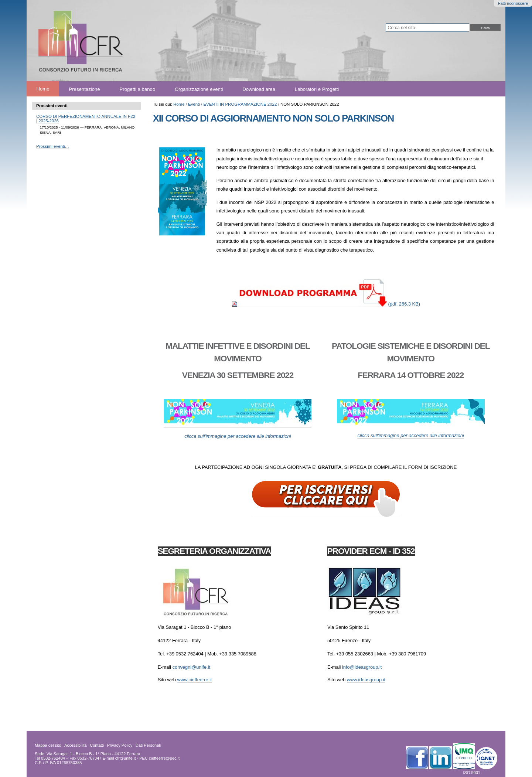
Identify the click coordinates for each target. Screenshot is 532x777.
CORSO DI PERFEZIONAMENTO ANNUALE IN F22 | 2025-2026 (86, 119)
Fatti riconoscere (513, 3)
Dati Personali (148, 745)
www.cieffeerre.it (195, 680)
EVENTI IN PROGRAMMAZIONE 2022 (240, 104)
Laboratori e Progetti (317, 89)
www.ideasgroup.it (366, 680)
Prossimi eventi (52, 106)
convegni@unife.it (191, 667)
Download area (259, 89)
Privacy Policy (120, 745)
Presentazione (84, 89)
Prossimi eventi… (53, 146)
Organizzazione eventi (199, 89)
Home (43, 89)
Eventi (194, 104)
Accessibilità (76, 745)
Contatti (97, 745)
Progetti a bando (137, 89)
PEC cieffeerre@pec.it (159, 758)
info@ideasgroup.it (362, 667)
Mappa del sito (48, 745)
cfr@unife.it (126, 758)
